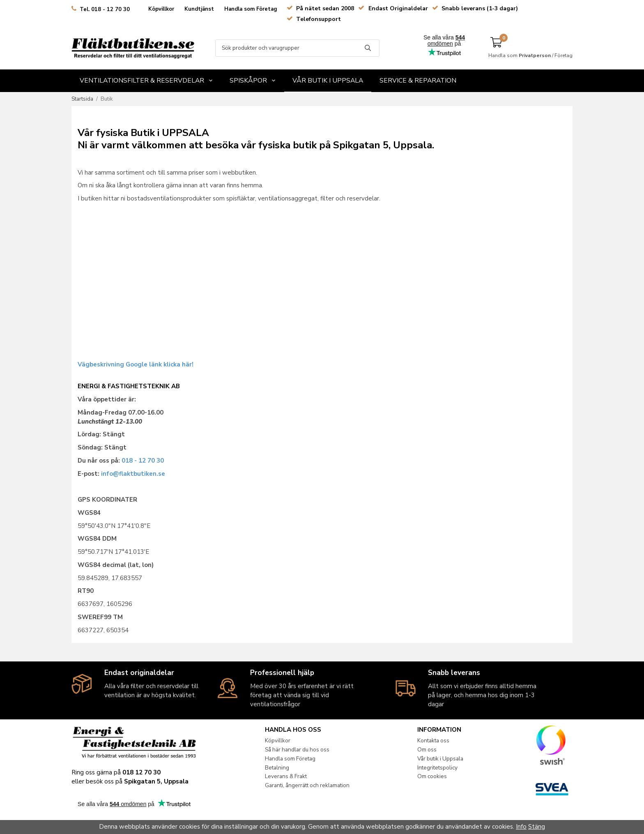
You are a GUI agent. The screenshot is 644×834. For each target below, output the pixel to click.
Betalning (277, 768)
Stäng (537, 827)
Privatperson (535, 55)
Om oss (427, 750)
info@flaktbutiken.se (133, 474)
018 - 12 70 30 (143, 461)
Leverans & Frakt (286, 776)
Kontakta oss (433, 741)
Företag (563, 55)
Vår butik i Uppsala (328, 81)
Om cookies (432, 776)
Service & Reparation (418, 81)
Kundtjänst (199, 9)
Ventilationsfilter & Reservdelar (146, 81)
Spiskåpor (253, 81)
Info (521, 827)
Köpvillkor (161, 9)
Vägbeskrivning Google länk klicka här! (136, 364)
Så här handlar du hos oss (297, 750)
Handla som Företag (251, 9)
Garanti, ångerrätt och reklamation (307, 785)
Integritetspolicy (437, 768)
